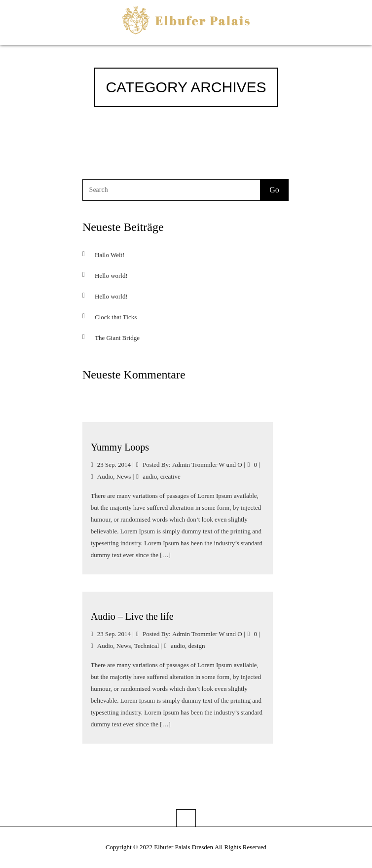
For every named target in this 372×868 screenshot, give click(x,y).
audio (150, 476)
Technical (147, 646)
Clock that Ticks (116, 317)
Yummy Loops (120, 447)
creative (170, 476)
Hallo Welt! (110, 255)
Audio (105, 476)
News (124, 476)
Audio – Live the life (132, 616)
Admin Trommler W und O (207, 465)
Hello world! (111, 276)
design (197, 646)
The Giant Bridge (117, 338)
